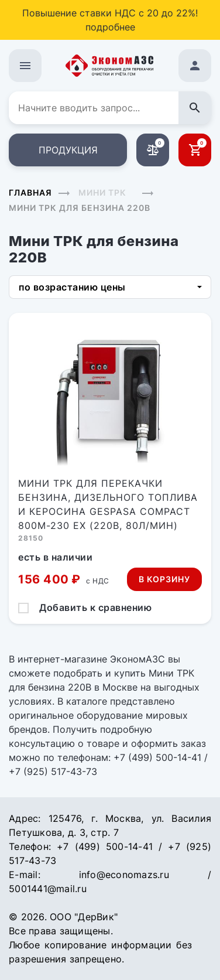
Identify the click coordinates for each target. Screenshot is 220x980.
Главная (30, 192)
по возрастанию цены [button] (72, 287)
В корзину (164, 579)
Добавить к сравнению (95, 607)
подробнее (110, 27)
